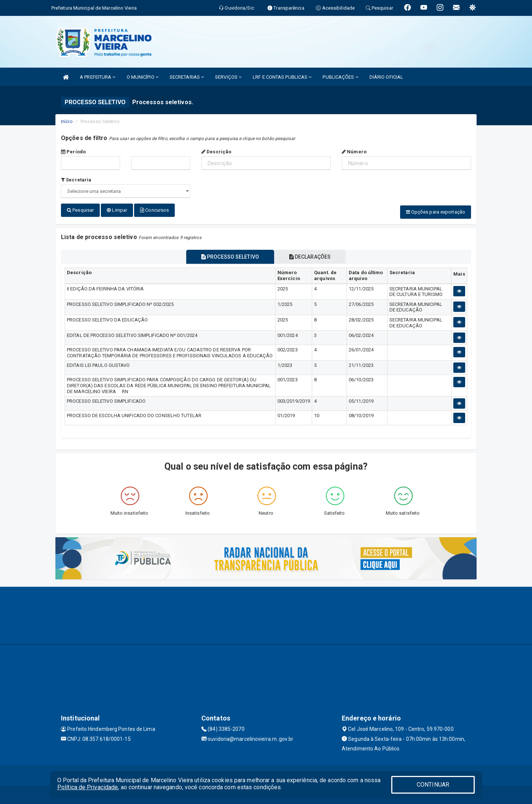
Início (67, 121)
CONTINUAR (433, 785)
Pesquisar (80, 210)
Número (354, 152)
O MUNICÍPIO (143, 77)
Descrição (216, 152)
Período (73, 152)
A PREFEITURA (98, 77)
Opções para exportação (436, 212)
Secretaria (76, 180)
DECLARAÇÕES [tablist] (310, 257)
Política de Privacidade (88, 787)
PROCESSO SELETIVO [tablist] (230, 257)
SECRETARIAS (187, 77)
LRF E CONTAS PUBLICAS (282, 77)
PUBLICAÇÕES (340, 77)
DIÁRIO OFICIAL (386, 77)
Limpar (117, 210)
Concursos (154, 210)
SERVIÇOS (228, 77)
